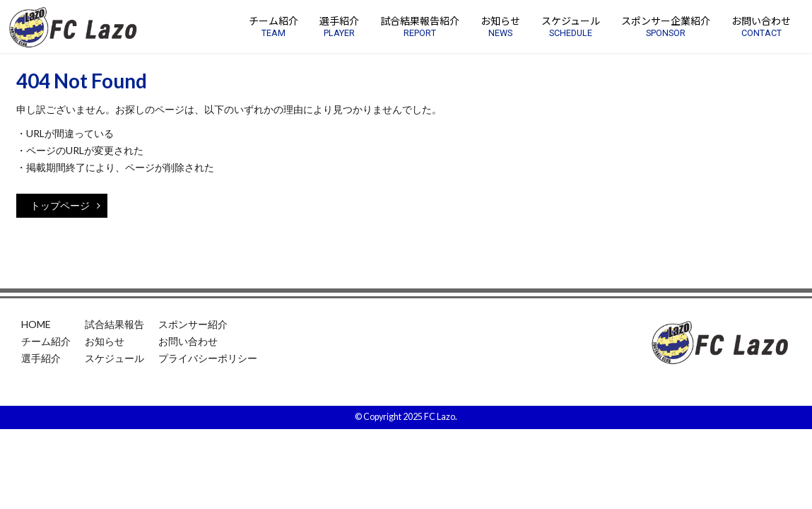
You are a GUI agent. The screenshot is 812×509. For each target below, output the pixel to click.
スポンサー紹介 (193, 324)
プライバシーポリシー (208, 358)
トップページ (65, 205)
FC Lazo (440, 417)
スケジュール (114, 358)
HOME (36, 324)
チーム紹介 (46, 341)
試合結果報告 (114, 324)
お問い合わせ (188, 341)
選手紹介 (41, 358)
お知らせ (105, 341)
